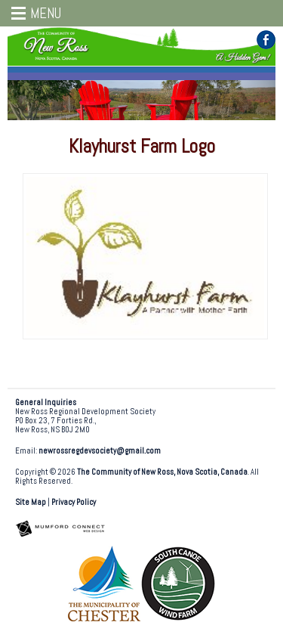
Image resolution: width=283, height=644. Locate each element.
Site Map (31, 502)
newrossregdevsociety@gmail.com (100, 451)
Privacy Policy (74, 502)
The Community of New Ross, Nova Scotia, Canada (162, 472)
